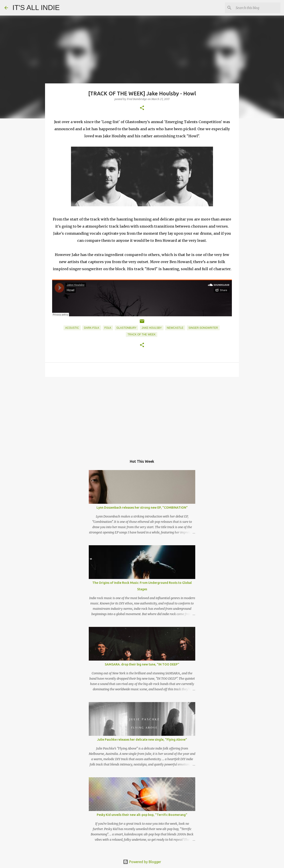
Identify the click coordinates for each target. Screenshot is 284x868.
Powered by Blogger (142, 862)
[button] (142, 108)
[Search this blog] (257, 8)
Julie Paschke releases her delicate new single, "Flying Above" (142, 740)
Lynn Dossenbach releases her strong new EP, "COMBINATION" (142, 508)
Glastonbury (126, 328)
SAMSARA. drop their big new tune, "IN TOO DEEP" (142, 664)
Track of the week (142, 335)
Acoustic (72, 328)
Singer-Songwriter (203, 328)
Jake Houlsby (152, 328)
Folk (108, 328)
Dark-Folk (92, 328)
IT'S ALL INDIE (36, 8)
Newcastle (175, 328)
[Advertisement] (142, 415)
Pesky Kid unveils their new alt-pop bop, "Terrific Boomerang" (142, 815)
